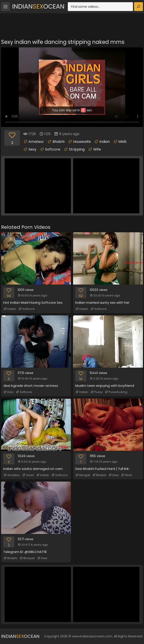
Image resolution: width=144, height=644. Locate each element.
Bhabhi (59, 142)
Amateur (36, 142)
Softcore (53, 149)
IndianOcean (38, 7)
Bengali (83, 475)
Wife (97, 149)
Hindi (126, 475)
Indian (105, 142)
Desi (8, 392)
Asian (28, 475)
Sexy (32, 149)
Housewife (82, 142)
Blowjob (27, 558)
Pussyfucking (116, 392)
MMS (122, 142)
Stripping (77, 149)
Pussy (96, 392)
